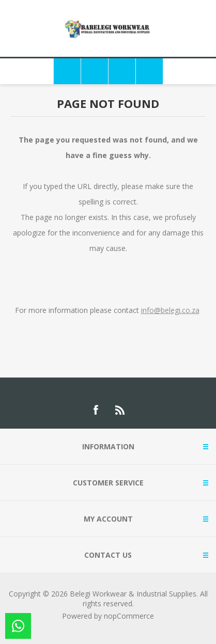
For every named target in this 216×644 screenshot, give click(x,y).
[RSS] (120, 410)
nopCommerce (129, 616)
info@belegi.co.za (170, 310)
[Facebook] (96, 410)
